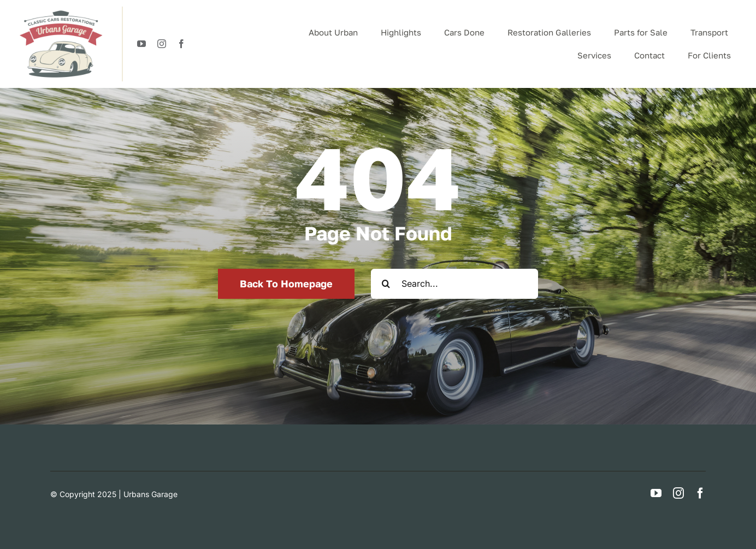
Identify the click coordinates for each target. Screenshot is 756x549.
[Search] (386, 284)
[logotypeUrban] (61, 11)
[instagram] (162, 44)
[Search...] (454, 284)
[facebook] (181, 44)
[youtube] (141, 44)
